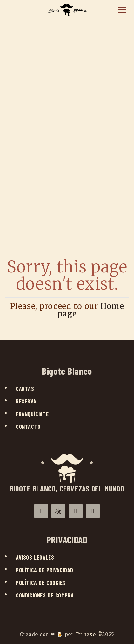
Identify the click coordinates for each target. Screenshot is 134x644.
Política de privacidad (45, 570)
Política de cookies (41, 583)
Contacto (28, 427)
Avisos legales (35, 557)
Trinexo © (89, 634)
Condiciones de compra (45, 595)
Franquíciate (32, 414)
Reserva (26, 401)
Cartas (25, 389)
